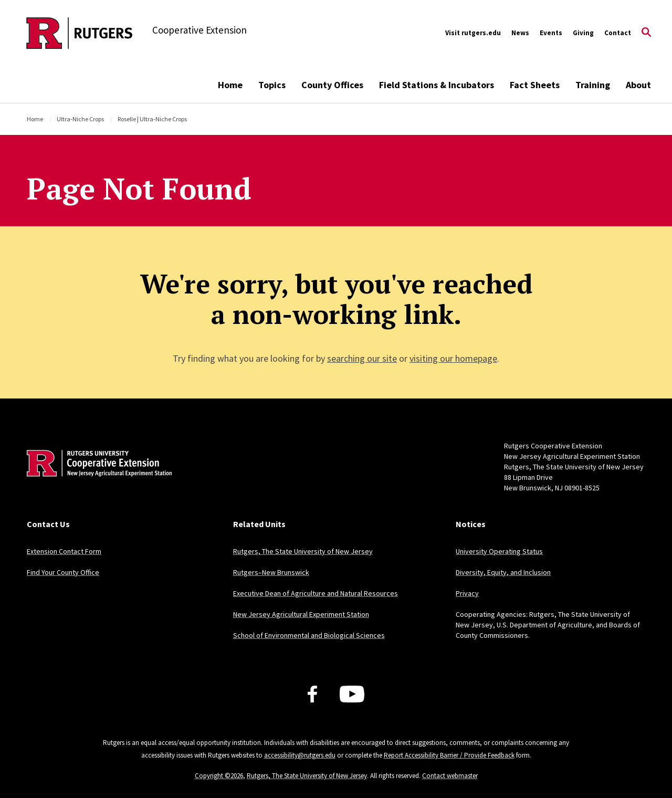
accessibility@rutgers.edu (300, 755)
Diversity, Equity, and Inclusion (503, 572)
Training (593, 85)
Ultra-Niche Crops (80, 119)
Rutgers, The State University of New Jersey (303, 551)
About (638, 85)
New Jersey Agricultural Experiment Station (301, 614)
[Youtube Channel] (352, 694)
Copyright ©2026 (219, 776)
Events (551, 33)
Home (230, 85)
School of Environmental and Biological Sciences (309, 635)
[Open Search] (646, 33)
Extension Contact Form (64, 551)
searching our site (362, 358)
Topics (272, 85)
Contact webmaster (450, 776)
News (520, 33)
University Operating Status (499, 551)
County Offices (332, 85)
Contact (618, 33)
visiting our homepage (453, 358)
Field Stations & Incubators (437, 85)
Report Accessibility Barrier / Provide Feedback (449, 755)
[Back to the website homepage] (80, 33)
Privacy (467, 593)
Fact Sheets (535, 85)
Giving (583, 33)
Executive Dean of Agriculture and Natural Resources (316, 593)
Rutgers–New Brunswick (271, 572)
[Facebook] (312, 694)
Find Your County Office (63, 572)
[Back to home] (96, 479)
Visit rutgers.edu (473, 33)
